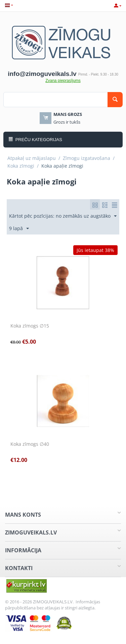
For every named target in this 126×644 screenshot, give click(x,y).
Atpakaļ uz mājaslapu (32, 158)
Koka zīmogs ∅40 (30, 444)
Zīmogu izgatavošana (87, 158)
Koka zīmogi (21, 166)
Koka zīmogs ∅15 (30, 326)
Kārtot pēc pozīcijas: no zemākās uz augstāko (63, 216)
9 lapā (19, 229)
